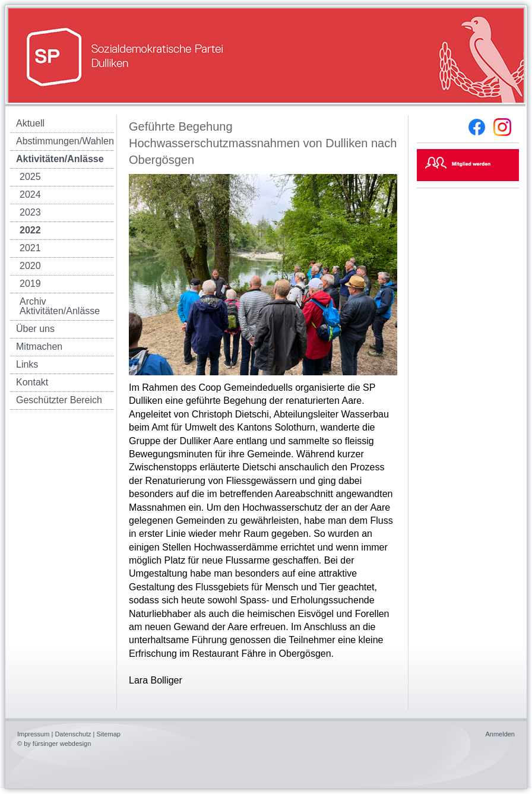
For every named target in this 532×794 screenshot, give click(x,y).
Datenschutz (73, 734)
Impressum (33, 734)
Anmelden (500, 734)
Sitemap (109, 734)
